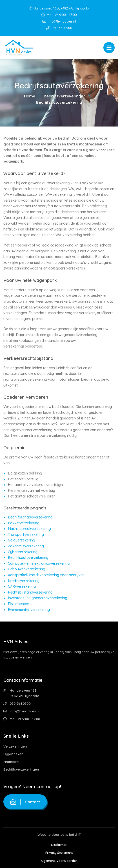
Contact (25, 802)
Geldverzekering (21, 540)
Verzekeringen (15, 746)
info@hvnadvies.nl (59, 21)
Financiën (11, 762)
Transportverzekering (26, 534)
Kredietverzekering (24, 581)
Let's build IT (71, 835)
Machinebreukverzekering (29, 529)
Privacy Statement (59, 853)
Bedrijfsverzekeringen (65, 96)
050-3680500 (59, 28)
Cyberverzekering (23, 552)
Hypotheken (13, 754)
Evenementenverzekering (29, 610)
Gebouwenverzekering (27, 569)
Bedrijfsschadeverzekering (30, 517)
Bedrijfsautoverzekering (28, 557)
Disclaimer (59, 845)
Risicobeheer (19, 604)
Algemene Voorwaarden (59, 861)
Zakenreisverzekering (26, 546)
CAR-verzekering (22, 586)
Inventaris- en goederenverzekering (38, 598)
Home (30, 96)
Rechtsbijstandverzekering (30, 592)
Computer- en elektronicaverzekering (39, 563)
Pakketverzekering (24, 523)
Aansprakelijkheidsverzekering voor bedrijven (46, 575)
